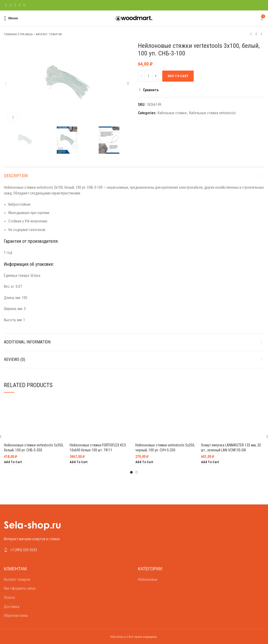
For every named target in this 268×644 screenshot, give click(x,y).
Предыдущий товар (251, 34)
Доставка (12, 607)
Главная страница (18, 34)
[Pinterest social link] (15, 5)
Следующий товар (261, 34)
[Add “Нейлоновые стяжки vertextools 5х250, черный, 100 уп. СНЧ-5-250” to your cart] (144, 462)
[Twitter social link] (11, 5)
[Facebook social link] (6, 5)
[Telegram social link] (24, 5)
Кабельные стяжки (172, 113)
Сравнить (151, 90)
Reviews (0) (15, 360)
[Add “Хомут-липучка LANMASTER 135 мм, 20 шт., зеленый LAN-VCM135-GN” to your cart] (210, 462)
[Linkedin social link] (19, 5)
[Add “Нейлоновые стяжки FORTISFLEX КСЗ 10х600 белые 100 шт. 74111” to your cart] (79, 462)
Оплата (9, 597)
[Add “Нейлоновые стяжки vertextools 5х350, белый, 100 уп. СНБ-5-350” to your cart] (13, 462)
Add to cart (178, 76)
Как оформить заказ (20, 588)
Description (16, 176)
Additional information (27, 342)
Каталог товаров (49, 34)
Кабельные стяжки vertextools (213, 113)
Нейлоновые (148, 579)
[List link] (67, 550)
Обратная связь (16, 616)
